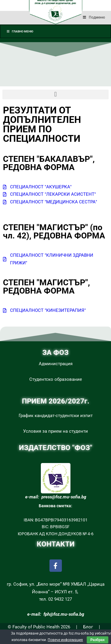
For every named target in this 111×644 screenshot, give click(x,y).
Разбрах (97, 640)
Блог (88, 627)
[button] (55, 94)
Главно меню (20, 31)
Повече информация (65, 640)
